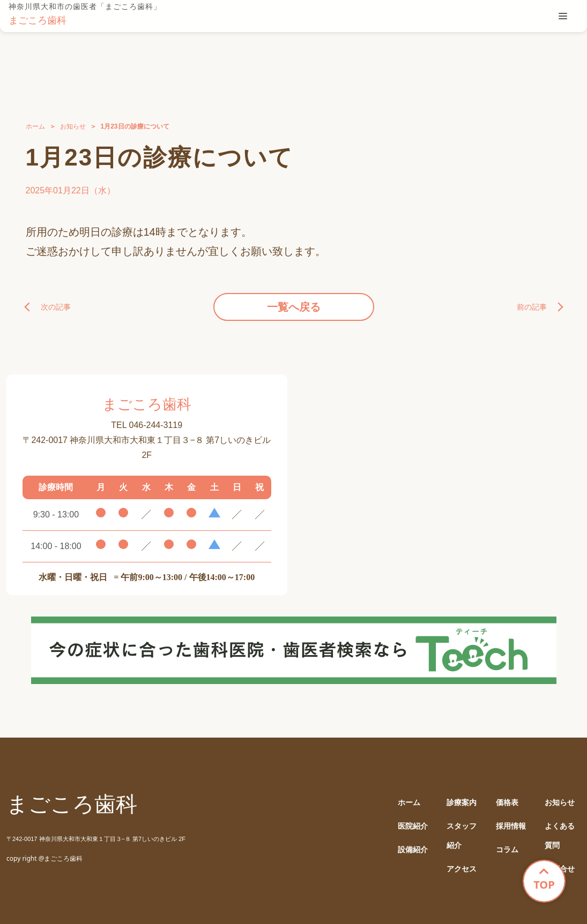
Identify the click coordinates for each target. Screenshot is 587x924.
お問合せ (560, 869)
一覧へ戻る (294, 307)
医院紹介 (413, 826)
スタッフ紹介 (462, 836)
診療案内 (462, 803)
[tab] (563, 16)
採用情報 (511, 826)
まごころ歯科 (38, 20)
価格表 (507, 803)
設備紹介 (413, 850)
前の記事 (532, 307)
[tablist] (563, 16)
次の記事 (56, 307)
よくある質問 (560, 836)
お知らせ (73, 126)
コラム (507, 850)
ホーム (35, 126)
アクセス (462, 869)
